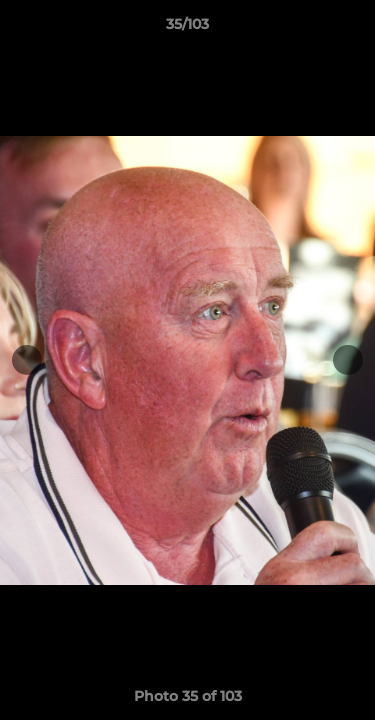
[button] (351, 29)
